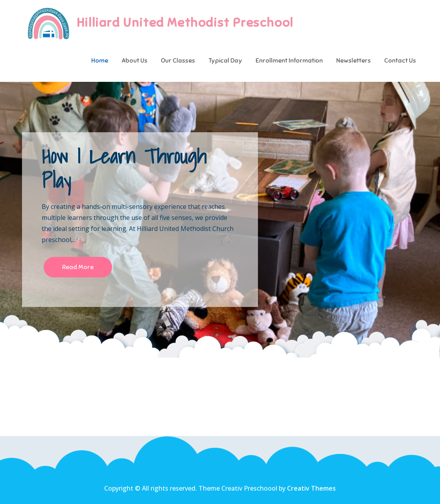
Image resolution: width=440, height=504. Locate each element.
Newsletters (353, 61)
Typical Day (225, 61)
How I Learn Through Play (124, 168)
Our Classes (178, 61)
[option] (220, 220)
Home (100, 61)
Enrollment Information (289, 61)
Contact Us (400, 61)
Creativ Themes (311, 488)
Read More (78, 267)
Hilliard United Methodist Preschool (185, 22)
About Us (134, 61)
